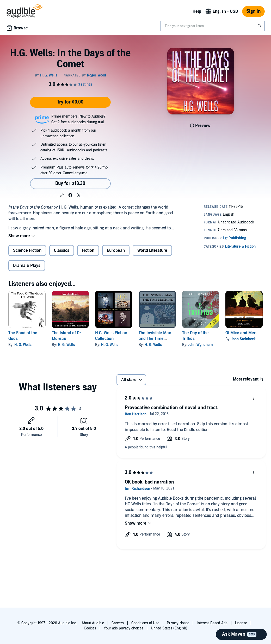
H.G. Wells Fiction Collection (111, 336)
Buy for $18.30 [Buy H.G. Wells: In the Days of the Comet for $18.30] (70, 183)
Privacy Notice (178, 623)
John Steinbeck (244, 339)
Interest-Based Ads (212, 623)
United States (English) (169, 628)
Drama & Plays (27, 266)
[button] (62, 195)
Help (197, 11)
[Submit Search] (260, 26)
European (116, 250)
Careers (118, 623)
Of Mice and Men (241, 333)
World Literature (152, 250)
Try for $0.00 (70, 102)
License (241, 623)
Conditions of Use (145, 623)
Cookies (90, 628)
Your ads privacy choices (124, 628)
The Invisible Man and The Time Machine (155, 339)
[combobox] (213, 26)
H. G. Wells (23, 345)
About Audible (93, 623)
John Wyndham (201, 345)
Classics (62, 250)
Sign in (253, 11)
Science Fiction (27, 250)
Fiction (88, 250)
